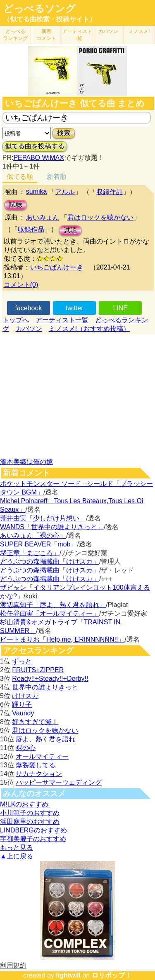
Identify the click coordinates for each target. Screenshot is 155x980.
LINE (120, 308)
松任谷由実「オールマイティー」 (50, 613)
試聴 (16, 205)
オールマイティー (42, 756)
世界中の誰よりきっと (45, 687)
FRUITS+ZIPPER (38, 670)
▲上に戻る (17, 856)
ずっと (22, 661)
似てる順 (20, 177)
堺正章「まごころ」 (30, 553)
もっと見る (17, 848)
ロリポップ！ (112, 975)
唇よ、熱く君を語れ (45, 739)
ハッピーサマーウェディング (59, 782)
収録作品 (110, 192)
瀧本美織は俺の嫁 (26, 462)
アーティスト (77, 35)
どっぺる (15, 35)
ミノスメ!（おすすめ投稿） (89, 329)
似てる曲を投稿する (35, 146)
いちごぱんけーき (57, 267)
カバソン (108, 31)
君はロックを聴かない (100, 217)
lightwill (68, 975)
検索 (64, 133)
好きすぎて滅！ (35, 722)
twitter (75, 308)
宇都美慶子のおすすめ (33, 839)
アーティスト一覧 (62, 320)
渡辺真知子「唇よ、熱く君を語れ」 (53, 605)
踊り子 (22, 705)
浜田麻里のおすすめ (30, 822)
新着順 (57, 177)
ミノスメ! (139, 31)
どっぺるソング (39, 9)
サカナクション (39, 774)
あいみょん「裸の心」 (33, 536)
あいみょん (43, 217)
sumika (37, 191)
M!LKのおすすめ (24, 804)
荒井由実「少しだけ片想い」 (43, 518)
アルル (65, 192)
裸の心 (26, 748)
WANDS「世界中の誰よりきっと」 (52, 527)
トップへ (16, 320)
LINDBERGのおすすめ (33, 830)
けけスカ (25, 696)
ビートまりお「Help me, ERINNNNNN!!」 (62, 639)
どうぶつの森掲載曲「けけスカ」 (50, 562)
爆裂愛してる (36, 765)
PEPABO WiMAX (38, 158)
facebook (28, 308)
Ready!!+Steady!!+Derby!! (50, 679)
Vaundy (23, 713)
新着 (46, 35)
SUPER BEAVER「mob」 (38, 544)
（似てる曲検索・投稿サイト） (50, 19)
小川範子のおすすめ (30, 813)
